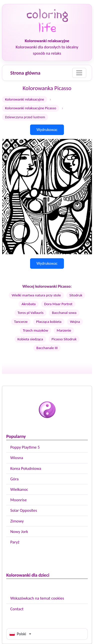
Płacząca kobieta (49, 322)
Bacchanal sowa (64, 313)
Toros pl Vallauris (30, 313)
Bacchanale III (47, 348)
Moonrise (18, 500)
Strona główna (25, 73)
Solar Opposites (24, 510)
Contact (17, 609)
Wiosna (17, 458)
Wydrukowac (47, 130)
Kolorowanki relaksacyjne (25, 99)
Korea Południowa (26, 468)
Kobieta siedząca (30, 339)
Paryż (15, 542)
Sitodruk (76, 295)
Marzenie (64, 330)
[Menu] (79, 73)
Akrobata (29, 304)
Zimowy (17, 521)
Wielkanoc (19, 489)
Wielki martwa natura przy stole (36, 295)
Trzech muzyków (35, 330)
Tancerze (21, 322)
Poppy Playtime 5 (25, 447)
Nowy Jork (19, 532)
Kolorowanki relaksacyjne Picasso (31, 108)
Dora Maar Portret (58, 304)
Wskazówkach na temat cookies (37, 598)
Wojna (75, 322)
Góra (14, 479)
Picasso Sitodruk (64, 339)
